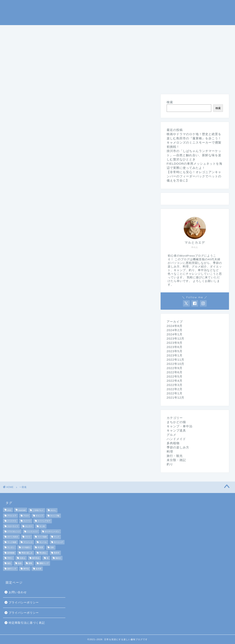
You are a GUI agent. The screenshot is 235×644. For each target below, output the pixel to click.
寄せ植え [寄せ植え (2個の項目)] (43, 553)
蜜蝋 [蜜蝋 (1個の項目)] (30, 563)
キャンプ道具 (91, 30)
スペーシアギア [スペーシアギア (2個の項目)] (44, 521)
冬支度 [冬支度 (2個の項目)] (40, 548)
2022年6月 (175, 372)
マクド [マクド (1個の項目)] (28, 537)
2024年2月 (175, 330)
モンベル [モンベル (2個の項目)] (43, 542)
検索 (170, 102)
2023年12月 (176, 338)
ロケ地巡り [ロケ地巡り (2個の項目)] (26, 548)
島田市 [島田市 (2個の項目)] (57, 553)
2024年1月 (175, 334)
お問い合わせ (18, 592)
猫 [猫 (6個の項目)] (48, 558)
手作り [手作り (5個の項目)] (10, 558)
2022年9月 (175, 368)
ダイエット (50, 39)
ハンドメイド (80, 39)
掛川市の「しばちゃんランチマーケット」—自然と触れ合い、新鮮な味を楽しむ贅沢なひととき (194, 155)
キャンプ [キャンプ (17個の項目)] (39, 516)
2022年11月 (176, 360)
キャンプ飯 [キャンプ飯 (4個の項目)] (55, 516)
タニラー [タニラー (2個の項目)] (29, 526)
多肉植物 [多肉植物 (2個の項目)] (11, 553)
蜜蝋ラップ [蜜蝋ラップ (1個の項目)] (44, 563)
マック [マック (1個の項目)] (57, 537)
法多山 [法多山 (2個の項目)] (22, 558)
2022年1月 (175, 393)
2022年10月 (176, 364)
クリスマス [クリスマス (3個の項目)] (12, 521)
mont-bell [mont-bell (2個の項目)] (22, 510)
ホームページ (20, 30)
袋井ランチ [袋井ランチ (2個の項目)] (12, 569)
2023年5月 (175, 351)
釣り (115, 30)
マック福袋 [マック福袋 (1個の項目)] (12, 542)
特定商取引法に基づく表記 (27, 623)
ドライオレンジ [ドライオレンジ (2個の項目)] (14, 532)
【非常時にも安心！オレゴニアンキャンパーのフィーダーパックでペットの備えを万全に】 (194, 176)
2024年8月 (175, 326)
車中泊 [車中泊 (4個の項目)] (26, 569)
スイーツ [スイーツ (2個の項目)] (27, 521)
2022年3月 (175, 385)
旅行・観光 (211, 30)
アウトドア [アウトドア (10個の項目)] (12, 516)
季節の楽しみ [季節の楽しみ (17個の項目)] (27, 553)
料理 (168, 30)
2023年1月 (175, 355)
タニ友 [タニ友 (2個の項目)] (42, 526)
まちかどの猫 (20, 39)
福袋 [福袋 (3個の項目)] (20, 563)
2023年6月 (175, 347)
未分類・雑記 (112, 39)
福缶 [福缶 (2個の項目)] (9, 563)
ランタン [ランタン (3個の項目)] (11, 548)
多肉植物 (173, 443)
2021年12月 (176, 398)
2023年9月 (175, 343)
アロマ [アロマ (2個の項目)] (26, 516)
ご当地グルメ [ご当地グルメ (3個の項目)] (38, 510)
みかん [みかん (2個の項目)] (53, 510)
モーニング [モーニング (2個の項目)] (58, 542)
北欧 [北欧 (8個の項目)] (52, 548)
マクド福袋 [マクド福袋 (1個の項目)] (42, 537)
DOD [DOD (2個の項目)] (9, 510)
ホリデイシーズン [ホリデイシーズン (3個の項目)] (52, 532)
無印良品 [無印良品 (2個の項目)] (36, 558)
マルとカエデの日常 (117, 12)
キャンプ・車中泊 (55, 30)
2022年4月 (175, 381)
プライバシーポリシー (24, 603)
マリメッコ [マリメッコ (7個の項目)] (28, 542)
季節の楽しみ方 (142, 30)
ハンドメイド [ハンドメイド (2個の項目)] (32, 532)
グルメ (187, 30)
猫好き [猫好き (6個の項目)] (58, 558)
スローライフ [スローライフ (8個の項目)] (13, 526)
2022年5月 (175, 376)
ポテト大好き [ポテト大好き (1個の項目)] (13, 537)
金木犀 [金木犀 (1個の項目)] (38, 569)
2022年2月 (175, 389)
